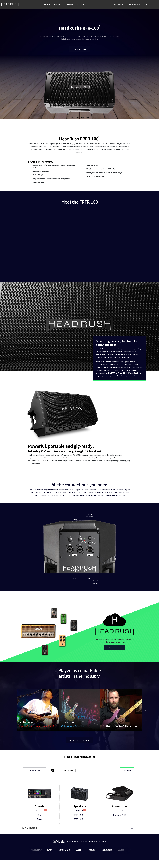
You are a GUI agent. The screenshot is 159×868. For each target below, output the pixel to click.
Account (149, 4)
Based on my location (34, 761)
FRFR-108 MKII (80, 805)
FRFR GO (81, 801)
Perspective (80, 118)
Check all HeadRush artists (79, 730)
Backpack (120, 801)
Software (58, 4)
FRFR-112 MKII (80, 809)
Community (120, 4)
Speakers (69, 4)
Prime (39, 809)
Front (72, 118)
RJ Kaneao (26, 712)
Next (146, 701)
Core (39, 805)
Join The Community (115, 638)
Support (134, 4)
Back (88, 118)
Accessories (81, 4)
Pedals (47, 4)
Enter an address (68, 761)
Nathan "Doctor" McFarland (121, 716)
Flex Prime (41, 801)
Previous (13, 701)
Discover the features (79, 49)
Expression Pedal (120, 805)
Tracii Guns (68, 712)
